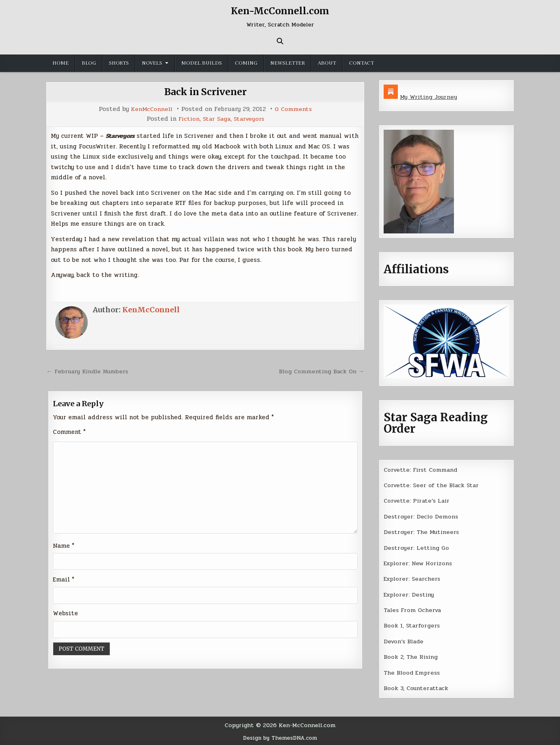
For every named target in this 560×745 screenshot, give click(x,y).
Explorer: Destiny (410, 594)
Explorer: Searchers (413, 578)
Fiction (187, 119)
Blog (89, 63)
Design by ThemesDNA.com (280, 736)
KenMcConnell (151, 109)
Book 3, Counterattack (417, 687)
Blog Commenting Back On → (320, 371)
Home (61, 63)
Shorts (119, 63)
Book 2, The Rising (411, 656)
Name (64, 546)
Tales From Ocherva (414, 610)
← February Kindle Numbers (89, 371)
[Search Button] (280, 41)
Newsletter (288, 63)
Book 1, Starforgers (413, 625)
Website (65, 614)
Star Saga (216, 119)
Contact (361, 63)
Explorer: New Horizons (420, 563)
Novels (152, 63)
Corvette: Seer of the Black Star (433, 485)
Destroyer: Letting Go (417, 547)
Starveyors (250, 119)
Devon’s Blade (405, 640)
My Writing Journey (430, 97)
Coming (246, 63)
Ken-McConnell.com (280, 11)
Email (64, 580)
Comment (69, 431)
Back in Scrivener (205, 92)
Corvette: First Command (422, 469)
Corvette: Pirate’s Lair (418, 501)
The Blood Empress (413, 672)
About (327, 63)
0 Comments (294, 109)
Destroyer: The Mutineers (422, 532)
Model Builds (202, 63)
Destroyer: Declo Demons (421, 516)
